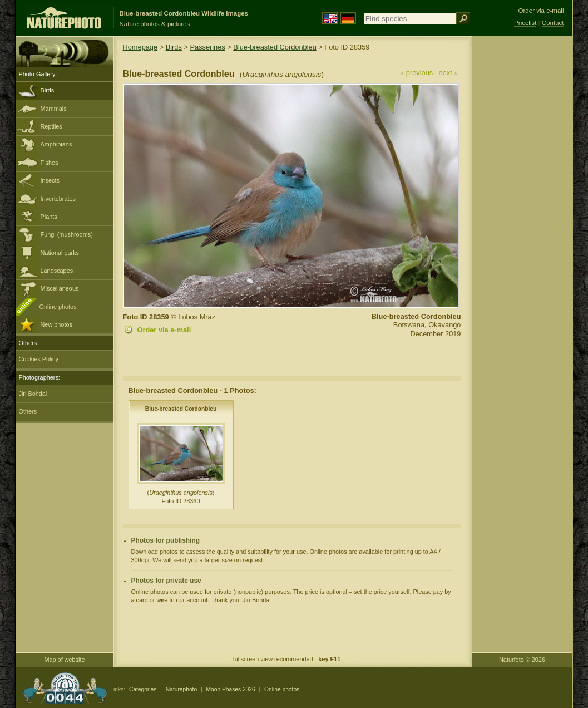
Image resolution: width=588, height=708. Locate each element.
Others (28, 411)
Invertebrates (58, 199)
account (197, 600)
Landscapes (57, 271)
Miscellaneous (60, 288)
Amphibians (56, 144)
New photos (56, 324)
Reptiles (51, 126)
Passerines (207, 47)
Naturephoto (181, 689)
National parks (60, 253)
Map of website (64, 660)
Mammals (54, 109)
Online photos (58, 307)
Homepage (140, 47)
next (446, 73)
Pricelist (525, 23)
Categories (143, 689)
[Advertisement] (522, 214)
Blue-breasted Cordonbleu (275, 47)
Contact (553, 23)
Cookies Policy (39, 359)
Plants (49, 217)
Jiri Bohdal (33, 394)
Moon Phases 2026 (231, 689)
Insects (50, 180)
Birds (48, 90)
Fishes (50, 163)
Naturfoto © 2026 (522, 660)
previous (419, 73)
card (142, 600)
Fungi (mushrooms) (67, 234)
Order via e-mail (164, 330)
